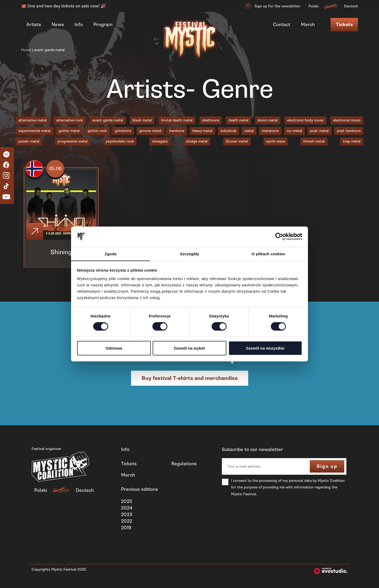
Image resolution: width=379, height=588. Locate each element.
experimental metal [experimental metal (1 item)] (34, 131)
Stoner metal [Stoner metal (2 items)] (237, 141)
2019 (126, 528)
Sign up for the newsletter (278, 6)
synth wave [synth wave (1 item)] (276, 141)
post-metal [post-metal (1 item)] (319, 131)
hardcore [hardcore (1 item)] (177, 131)
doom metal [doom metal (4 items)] (268, 120)
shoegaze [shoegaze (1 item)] (160, 141)
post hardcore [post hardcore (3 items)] (349, 131)
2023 (127, 514)
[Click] (35, 232)
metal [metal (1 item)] (249, 131)
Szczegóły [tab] (190, 254)
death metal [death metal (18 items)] (238, 120)
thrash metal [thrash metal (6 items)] (314, 141)
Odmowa (114, 348)
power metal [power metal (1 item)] (29, 141)
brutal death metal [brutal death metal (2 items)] (177, 120)
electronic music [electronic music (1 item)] (347, 120)
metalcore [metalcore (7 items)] (270, 131)
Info (79, 24)
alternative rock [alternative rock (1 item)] (70, 120)
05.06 (56, 169)
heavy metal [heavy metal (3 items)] (202, 131)
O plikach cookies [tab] (268, 254)
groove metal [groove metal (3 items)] (150, 131)
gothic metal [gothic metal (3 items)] (69, 131)
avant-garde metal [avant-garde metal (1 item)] (108, 120)
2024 (127, 508)
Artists (34, 24)
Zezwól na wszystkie (265, 348)
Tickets (344, 25)
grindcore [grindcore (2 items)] (123, 131)
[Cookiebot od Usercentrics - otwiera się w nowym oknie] (279, 237)
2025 (127, 501)
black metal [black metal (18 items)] (142, 120)
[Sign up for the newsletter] (248, 6)
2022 (127, 521)
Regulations (184, 464)
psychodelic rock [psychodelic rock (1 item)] (120, 141)
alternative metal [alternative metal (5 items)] (33, 120)
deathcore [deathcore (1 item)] (211, 120)
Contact (282, 24)
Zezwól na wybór (189, 348)
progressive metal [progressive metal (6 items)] (73, 141)
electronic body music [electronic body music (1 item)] (305, 120)
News (58, 24)
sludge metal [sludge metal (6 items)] (197, 141)
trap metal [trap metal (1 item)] (352, 141)
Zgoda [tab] (111, 254)
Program (103, 24)
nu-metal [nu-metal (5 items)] (295, 131)
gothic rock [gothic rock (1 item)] (97, 131)
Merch (308, 24)
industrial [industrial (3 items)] (228, 131)
